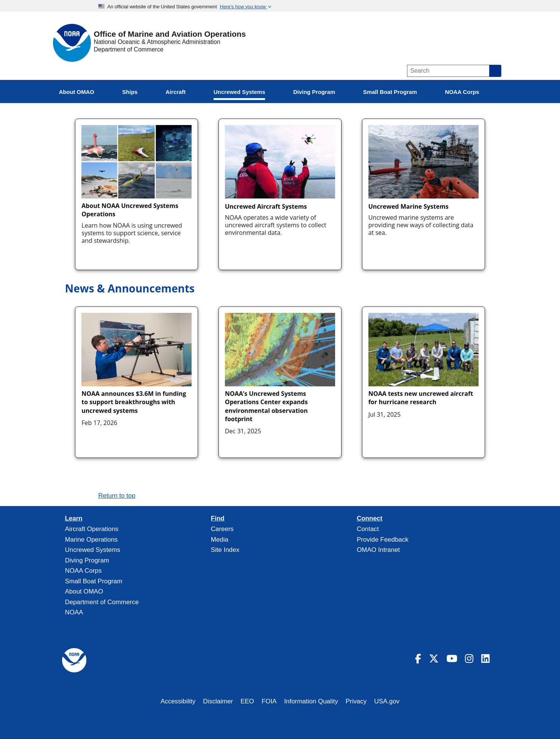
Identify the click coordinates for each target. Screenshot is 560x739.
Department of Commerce (129, 49)
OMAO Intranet (378, 550)
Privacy (356, 701)
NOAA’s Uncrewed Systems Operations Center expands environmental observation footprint (266, 406)
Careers (222, 529)
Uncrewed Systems (93, 550)
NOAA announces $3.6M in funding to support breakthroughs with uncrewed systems (134, 402)
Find (218, 519)
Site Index (225, 550)
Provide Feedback (383, 540)
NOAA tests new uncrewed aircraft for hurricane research (421, 398)
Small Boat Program (94, 581)
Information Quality (311, 701)
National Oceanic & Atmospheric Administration (157, 42)
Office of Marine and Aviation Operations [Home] (170, 34)
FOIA (269, 701)
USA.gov (387, 701)
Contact (368, 529)
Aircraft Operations (92, 529)
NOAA (74, 612)
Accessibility (178, 701)
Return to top (117, 496)
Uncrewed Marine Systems (409, 206)
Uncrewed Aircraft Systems (266, 206)
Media (220, 540)
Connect (370, 519)
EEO (247, 701)
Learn (74, 519)
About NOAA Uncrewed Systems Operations (130, 210)
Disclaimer (218, 701)
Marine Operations (91, 540)
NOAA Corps (83, 571)
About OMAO (84, 591)
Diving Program (87, 560)
